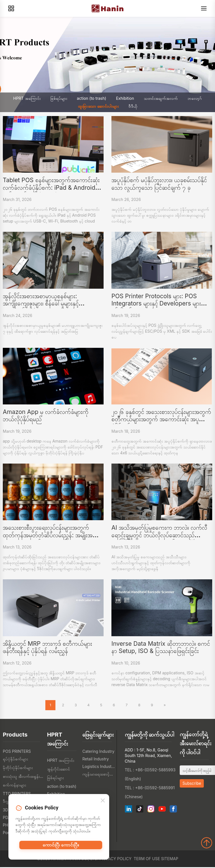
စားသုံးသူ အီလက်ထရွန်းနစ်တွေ (24, 777)
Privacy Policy (115, 859)
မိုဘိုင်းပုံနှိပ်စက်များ (18, 768)
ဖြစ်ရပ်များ (59, 98)
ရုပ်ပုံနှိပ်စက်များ (15, 760)
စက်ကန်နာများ (14, 786)
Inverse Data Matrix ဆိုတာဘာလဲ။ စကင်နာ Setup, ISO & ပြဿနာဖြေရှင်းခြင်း (161, 647)
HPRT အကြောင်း (27, 98)
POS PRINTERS (17, 752)
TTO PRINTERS (17, 794)
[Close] (103, 803)
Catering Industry (98, 752)
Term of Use (147, 859)
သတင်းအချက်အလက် (161, 98)
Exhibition (125, 98)
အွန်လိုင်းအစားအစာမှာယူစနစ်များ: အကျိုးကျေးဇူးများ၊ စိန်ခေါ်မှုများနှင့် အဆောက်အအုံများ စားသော (41, 304)
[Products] (11, 8)
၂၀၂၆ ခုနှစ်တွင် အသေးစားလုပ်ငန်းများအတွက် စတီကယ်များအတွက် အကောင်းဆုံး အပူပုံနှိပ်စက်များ (161, 419)
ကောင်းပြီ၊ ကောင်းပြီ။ (61, 848)
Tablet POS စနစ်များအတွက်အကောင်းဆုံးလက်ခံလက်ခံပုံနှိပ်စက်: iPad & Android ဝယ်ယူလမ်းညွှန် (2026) (51, 188)
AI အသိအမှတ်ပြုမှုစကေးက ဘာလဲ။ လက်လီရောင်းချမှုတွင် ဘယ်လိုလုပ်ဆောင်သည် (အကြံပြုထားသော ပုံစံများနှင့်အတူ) (159, 535)
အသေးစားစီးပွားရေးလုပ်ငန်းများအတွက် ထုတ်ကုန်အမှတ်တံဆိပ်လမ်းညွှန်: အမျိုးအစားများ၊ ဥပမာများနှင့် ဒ (52, 535)
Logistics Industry (99, 767)
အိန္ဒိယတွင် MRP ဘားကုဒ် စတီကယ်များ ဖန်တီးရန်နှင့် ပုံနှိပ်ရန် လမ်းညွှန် (47, 647)
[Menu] (204, 8)
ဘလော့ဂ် (195, 98)
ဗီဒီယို (133, 106)
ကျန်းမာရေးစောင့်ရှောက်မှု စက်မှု (99, 775)
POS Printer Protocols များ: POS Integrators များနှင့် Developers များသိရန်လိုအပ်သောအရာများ (159, 304)
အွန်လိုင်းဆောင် (59, 770)
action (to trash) (92, 98)
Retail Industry (95, 760)
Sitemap (170, 859)
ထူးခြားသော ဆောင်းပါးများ (98, 106)
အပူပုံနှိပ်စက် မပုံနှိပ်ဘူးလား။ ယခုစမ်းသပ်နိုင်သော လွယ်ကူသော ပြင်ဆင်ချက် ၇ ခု (159, 184)
